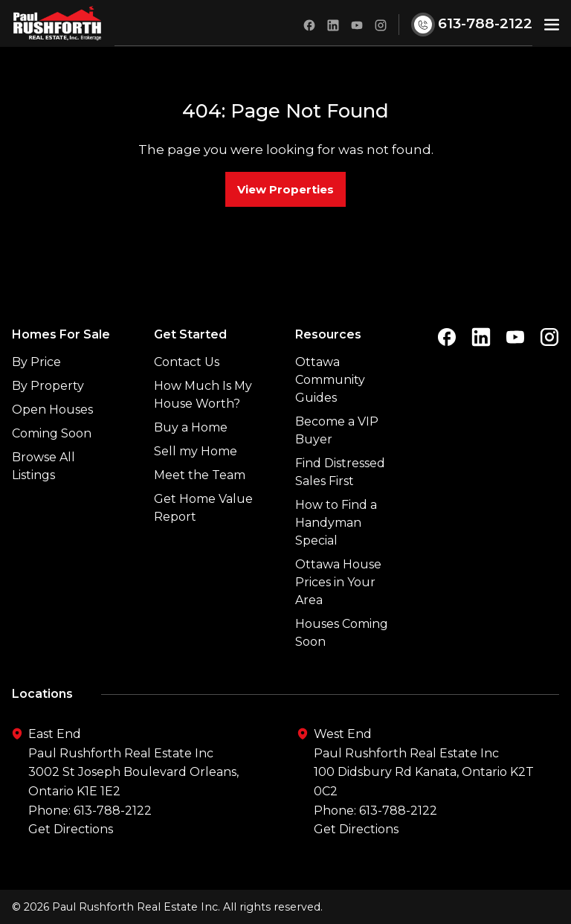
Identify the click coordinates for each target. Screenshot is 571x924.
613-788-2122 (113, 811)
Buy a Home (191, 427)
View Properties (285, 189)
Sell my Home (196, 451)
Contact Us (187, 362)
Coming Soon (52, 433)
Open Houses (52, 410)
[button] (552, 23)
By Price (36, 362)
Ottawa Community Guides (330, 380)
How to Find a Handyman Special (336, 523)
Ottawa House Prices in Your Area (338, 582)
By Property (48, 386)
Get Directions (71, 829)
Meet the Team (200, 475)
